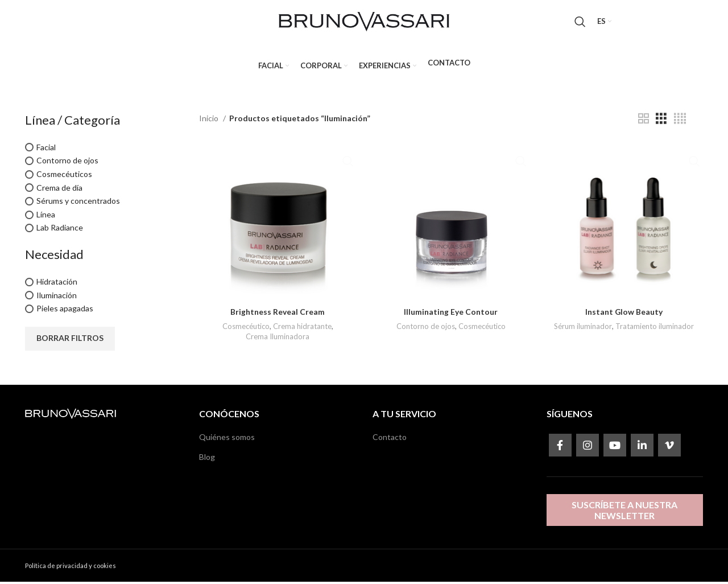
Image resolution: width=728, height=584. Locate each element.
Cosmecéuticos (64, 176)
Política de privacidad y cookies (71, 568)
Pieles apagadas (65, 311)
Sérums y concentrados (78, 203)
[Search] (580, 23)
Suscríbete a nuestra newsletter (624, 512)
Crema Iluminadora (277, 338)
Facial (46, 149)
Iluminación (57, 297)
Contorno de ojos (67, 163)
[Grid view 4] (680, 121)
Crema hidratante (302, 327)
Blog (207, 459)
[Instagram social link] (588, 447)
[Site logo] (364, 22)
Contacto (390, 439)
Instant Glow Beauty (625, 313)
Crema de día (59, 190)
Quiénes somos (227, 439)
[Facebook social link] (560, 447)
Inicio (210, 120)
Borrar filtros (70, 341)
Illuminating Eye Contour (451, 313)
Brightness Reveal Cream (277, 313)
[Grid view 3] (661, 121)
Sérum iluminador (584, 327)
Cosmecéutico (245, 327)
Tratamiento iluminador (656, 327)
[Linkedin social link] (642, 447)
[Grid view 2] (644, 121)
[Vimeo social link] (669, 447)
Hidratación (57, 284)
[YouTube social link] (615, 447)
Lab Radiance (60, 230)
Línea (46, 217)
